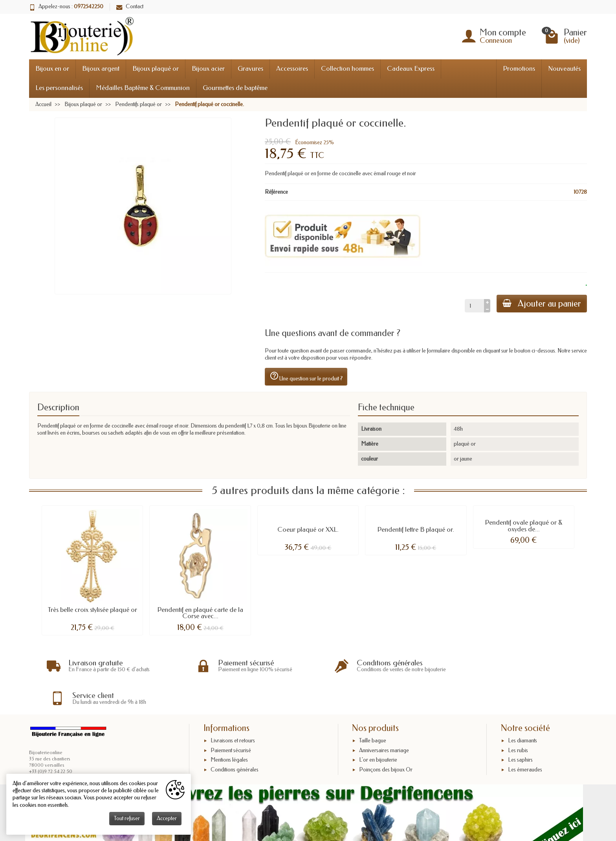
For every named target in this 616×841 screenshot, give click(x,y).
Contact (130, 6)
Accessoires (292, 69)
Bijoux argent (101, 69)
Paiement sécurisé (231, 718)
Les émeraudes (525, 737)
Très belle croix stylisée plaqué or (93, 610)
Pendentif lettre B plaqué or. (416, 530)
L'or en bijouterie (378, 728)
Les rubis (518, 718)
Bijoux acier (208, 69)
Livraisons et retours (233, 708)
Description (58, 407)
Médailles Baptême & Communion (143, 88)
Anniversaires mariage (384, 718)
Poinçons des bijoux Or (386, 737)
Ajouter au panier (541, 304)
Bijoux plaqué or (156, 69)
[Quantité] (474, 306)
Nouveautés (564, 69)
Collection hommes (347, 69)
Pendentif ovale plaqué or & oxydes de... (523, 526)
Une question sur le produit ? (306, 376)
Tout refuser (127, 818)
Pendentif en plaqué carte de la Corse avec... (200, 613)
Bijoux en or (52, 69)
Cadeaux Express (411, 69)
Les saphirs (520, 728)
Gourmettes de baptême (235, 88)
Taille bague (373, 708)
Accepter (167, 818)
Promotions (519, 69)
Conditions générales (235, 737)
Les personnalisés (59, 88)
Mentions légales (229, 728)
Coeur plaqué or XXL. (308, 530)
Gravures (250, 69)
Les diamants (522, 708)
